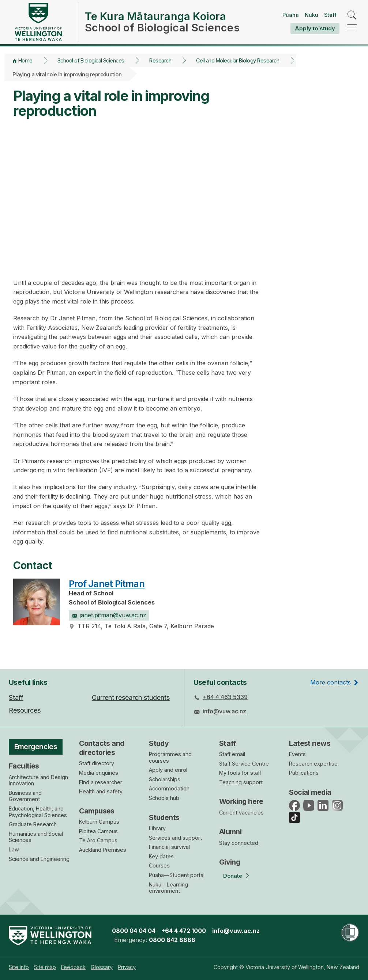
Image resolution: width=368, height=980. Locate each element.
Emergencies (36, 747)
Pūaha (291, 15)
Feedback (73, 967)
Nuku (311, 15)
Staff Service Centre (244, 764)
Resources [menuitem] (25, 710)
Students (164, 817)
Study (159, 743)
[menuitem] (19, 967)
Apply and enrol (168, 770)
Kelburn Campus (99, 822)
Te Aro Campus (98, 840)
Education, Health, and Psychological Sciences (38, 812)
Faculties (24, 766)
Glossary (102, 967)
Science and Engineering (39, 859)
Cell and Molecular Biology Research (238, 60)
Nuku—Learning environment (168, 888)
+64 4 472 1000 (184, 931)
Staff (330, 15)
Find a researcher (101, 782)
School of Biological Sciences (91, 60)
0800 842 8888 (172, 940)
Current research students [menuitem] (131, 697)
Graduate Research (33, 824)
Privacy (127, 967)
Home (25, 60)
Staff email (232, 754)
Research (160, 60)
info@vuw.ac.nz (224, 711)
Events (297, 754)
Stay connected (239, 843)
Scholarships (165, 779)
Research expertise (313, 764)
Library (157, 828)
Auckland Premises (103, 850)
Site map (45, 967)
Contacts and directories (102, 748)
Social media (310, 792)
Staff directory (97, 763)
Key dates (161, 856)
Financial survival (169, 847)
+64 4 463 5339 (225, 697)
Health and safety (101, 791)
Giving (230, 862)
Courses (159, 865)
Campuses (97, 811)
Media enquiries (99, 773)
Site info (19, 967)
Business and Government (25, 796)
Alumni (230, 832)
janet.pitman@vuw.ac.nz (109, 615)
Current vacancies (241, 813)
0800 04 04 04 (134, 931)
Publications (304, 773)
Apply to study (315, 28)
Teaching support (241, 782)
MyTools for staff (240, 773)
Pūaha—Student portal (177, 875)
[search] (352, 16)
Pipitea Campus (98, 831)
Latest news (310, 743)
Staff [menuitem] (16, 697)
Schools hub (164, 798)
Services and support (175, 838)
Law (14, 849)
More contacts (331, 682)
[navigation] (352, 28)
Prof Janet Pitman (107, 584)
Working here (241, 801)
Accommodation (169, 788)
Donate (233, 876)
